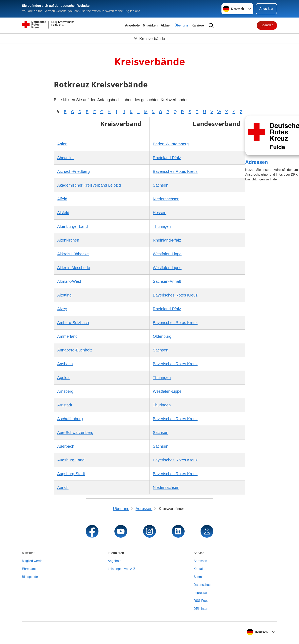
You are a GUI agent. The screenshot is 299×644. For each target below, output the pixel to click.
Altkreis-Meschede (74, 268)
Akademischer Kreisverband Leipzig (89, 185)
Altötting (64, 295)
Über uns (181, 25)
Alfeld (62, 199)
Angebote (132, 25)
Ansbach (65, 364)
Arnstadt (65, 405)
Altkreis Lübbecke (73, 254)
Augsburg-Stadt (71, 474)
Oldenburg (162, 336)
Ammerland (67, 336)
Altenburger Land (72, 226)
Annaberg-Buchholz (75, 350)
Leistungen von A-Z (122, 569)
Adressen (257, 162)
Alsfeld (63, 213)
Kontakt (199, 569)
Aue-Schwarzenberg (75, 433)
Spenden (267, 25)
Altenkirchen (68, 240)
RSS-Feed (201, 601)
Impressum (201, 593)
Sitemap (199, 577)
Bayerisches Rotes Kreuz (175, 171)
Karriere (198, 25)
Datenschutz (202, 585)
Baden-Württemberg (171, 144)
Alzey (62, 309)
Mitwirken (150, 25)
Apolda (63, 378)
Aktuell (166, 25)
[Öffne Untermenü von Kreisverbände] (149, 38)
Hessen (160, 213)
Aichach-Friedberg (73, 171)
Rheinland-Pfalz (167, 158)
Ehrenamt (29, 569)
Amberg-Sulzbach (73, 323)
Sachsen (161, 185)
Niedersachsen (166, 199)
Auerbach (66, 446)
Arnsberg (65, 391)
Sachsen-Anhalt (167, 281)
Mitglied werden (33, 561)
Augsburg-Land (71, 460)
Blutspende (30, 577)
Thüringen (162, 226)
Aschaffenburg (70, 419)
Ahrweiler (65, 158)
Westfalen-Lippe (167, 254)
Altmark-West (69, 281)
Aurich (63, 487)
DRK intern (201, 609)
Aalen (62, 144)
